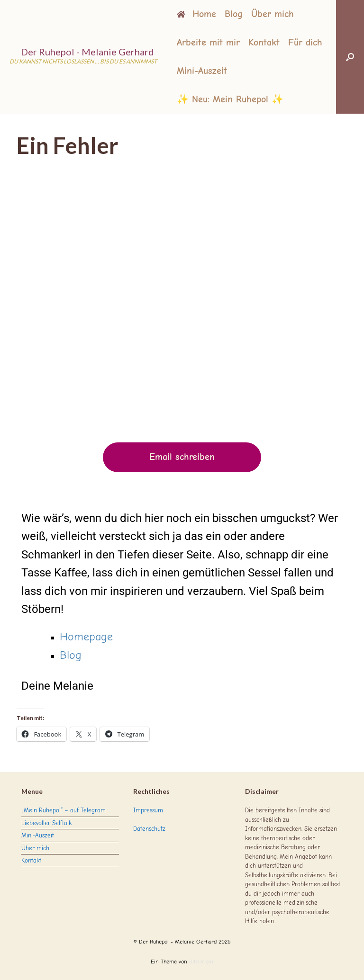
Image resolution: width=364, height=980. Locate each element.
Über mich (273, 14)
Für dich (305, 42)
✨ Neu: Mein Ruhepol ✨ (230, 99)
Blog (234, 14)
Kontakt (264, 42)
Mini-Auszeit (202, 71)
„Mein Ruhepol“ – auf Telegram (64, 810)
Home (196, 14)
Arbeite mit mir (208, 42)
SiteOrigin (201, 962)
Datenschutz (149, 829)
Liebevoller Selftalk (46, 823)
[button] (350, 57)
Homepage (86, 637)
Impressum (148, 810)
